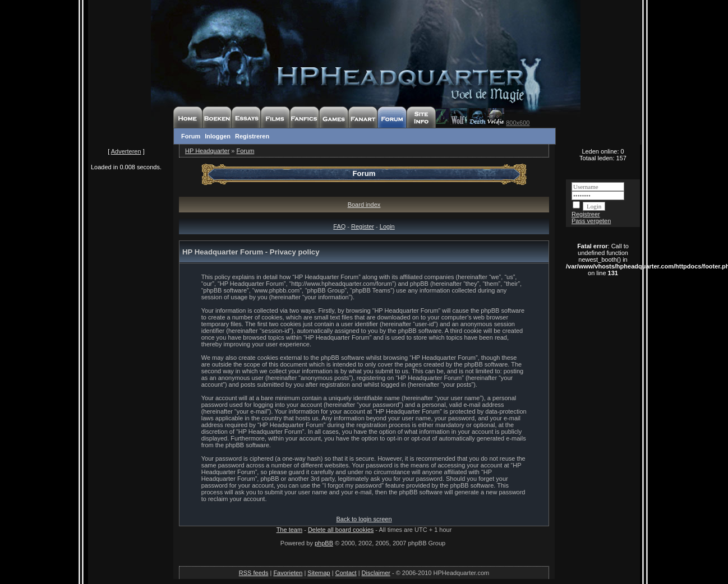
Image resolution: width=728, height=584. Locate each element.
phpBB (324, 543)
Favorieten (288, 573)
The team (289, 530)
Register (363, 226)
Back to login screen (364, 519)
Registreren (252, 136)
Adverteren (126, 151)
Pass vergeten (591, 221)
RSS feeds (254, 573)
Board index (364, 205)
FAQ (339, 226)
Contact (346, 573)
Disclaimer (376, 573)
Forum (191, 136)
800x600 (518, 123)
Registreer (586, 214)
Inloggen (218, 136)
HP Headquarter (207, 151)
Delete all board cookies (341, 530)
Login (387, 226)
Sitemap (319, 573)
